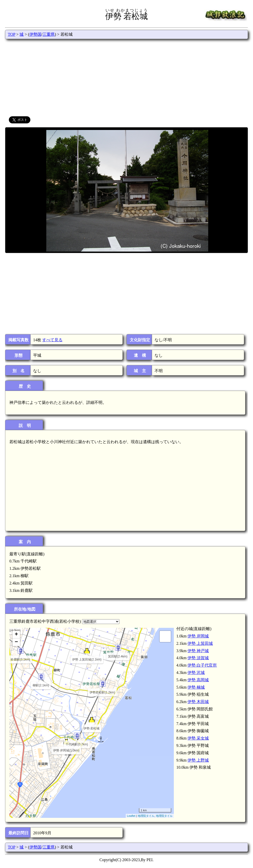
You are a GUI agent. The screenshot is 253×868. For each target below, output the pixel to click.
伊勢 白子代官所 (202, 665)
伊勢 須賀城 (198, 658)
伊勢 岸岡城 (198, 636)
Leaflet (131, 816)
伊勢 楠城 (196, 687)
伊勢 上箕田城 (200, 643)
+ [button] (16, 635)
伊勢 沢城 (196, 673)
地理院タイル (146, 816)
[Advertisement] (126, 77)
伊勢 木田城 (198, 702)
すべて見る (52, 340)
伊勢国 (35, 34)
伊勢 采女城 (198, 738)
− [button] (16, 642)
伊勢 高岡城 (198, 680)
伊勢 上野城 (198, 760)
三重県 (49, 34)
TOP (12, 34)
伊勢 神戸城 (198, 651)
